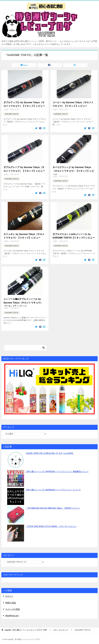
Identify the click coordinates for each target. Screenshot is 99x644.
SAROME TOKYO (12, 113)
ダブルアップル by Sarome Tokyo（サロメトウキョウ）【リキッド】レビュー (24, 104)
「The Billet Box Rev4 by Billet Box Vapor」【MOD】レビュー (53, 506)
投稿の (11, 601)
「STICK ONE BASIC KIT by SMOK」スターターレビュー (51, 524)
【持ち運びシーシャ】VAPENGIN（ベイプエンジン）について (53, 488)
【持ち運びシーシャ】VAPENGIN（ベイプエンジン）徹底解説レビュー (57, 469)
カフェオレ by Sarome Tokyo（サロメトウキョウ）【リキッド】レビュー (24, 234)
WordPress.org (12, 613)
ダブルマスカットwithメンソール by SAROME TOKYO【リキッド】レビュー (74, 234)
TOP (26, 628)
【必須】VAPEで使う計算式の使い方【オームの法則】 (50, 451)
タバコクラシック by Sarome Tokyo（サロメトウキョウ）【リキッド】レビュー (73, 169)
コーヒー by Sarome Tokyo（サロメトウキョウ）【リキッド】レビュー (73, 104)
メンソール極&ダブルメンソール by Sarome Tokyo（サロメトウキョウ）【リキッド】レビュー (23, 300)
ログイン (9, 594)
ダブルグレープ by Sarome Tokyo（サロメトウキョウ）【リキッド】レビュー (24, 168)
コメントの (13, 607)
